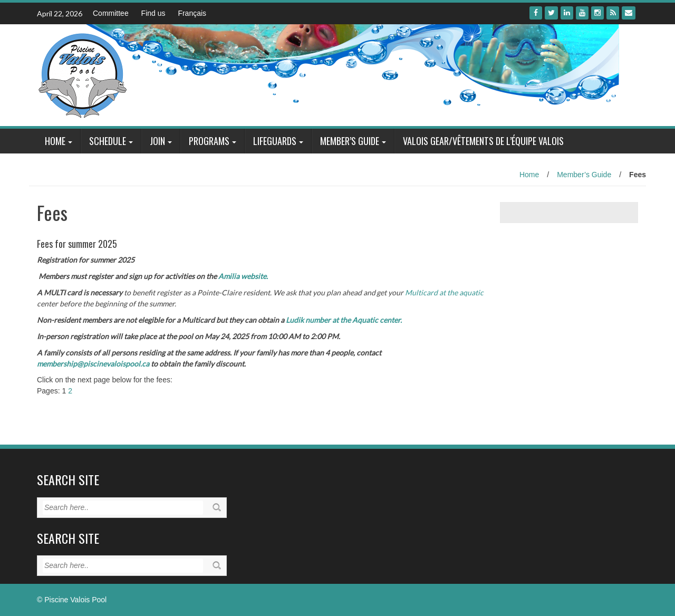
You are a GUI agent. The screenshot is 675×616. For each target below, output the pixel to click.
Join (157, 141)
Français (192, 13)
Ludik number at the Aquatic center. (344, 320)
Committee (111, 13)
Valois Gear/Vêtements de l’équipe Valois (483, 141)
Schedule (108, 141)
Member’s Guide (350, 141)
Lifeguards (275, 141)
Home (55, 141)
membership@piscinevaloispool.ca (93, 364)
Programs (209, 141)
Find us (153, 13)
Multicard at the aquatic (444, 292)
